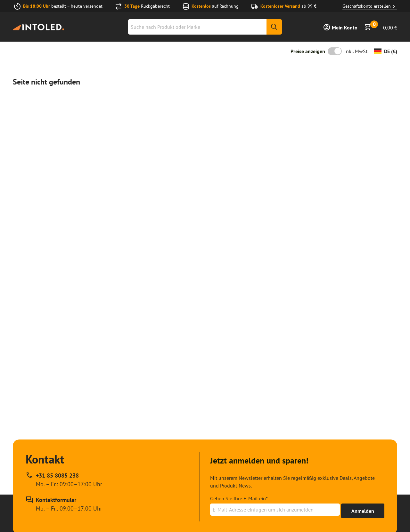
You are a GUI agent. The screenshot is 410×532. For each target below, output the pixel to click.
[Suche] (274, 27)
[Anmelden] (340, 27)
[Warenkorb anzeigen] (381, 27)
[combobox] (205, 27)
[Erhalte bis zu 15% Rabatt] (363, 511)
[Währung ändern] (385, 51)
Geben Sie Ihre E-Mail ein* (239, 498)
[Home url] (38, 27)
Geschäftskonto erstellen (370, 6)
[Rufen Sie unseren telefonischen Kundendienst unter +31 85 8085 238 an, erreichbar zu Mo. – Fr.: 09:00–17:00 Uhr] (64, 480)
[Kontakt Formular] (64, 504)
